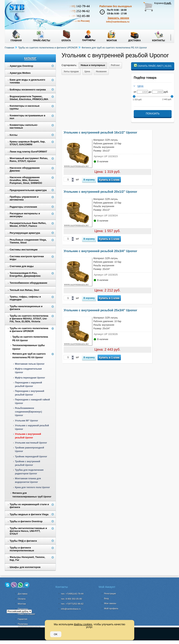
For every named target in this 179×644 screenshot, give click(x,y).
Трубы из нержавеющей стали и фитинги (29, 506)
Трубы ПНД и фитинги (23, 541)
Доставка (134, 40)
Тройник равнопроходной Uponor (30, 449)
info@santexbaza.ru (118, 22)
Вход (106, 598)
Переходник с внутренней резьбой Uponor (30, 393)
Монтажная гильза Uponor (30, 364)
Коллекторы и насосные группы (25, 107)
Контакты (158, 40)
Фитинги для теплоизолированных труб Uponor (32, 495)
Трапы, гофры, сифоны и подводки (25, 298)
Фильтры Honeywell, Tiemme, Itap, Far (27, 559)
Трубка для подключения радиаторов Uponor (29, 472)
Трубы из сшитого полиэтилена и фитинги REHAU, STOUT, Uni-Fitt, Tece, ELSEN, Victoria (29, 319)
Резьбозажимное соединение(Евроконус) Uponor (28, 412)
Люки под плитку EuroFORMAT (28, 152)
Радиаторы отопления (23, 207)
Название (101, 71)
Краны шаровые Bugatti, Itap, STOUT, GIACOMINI (27, 143)
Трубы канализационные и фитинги (26, 308)
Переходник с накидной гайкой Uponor (32, 401)
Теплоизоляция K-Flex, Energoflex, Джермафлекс (25, 274)
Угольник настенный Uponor (31, 443)
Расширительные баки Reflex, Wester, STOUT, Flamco (28, 225)
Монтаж (112, 40)
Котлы (14, 135)
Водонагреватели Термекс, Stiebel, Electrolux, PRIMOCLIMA (29, 98)
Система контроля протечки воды (27, 258)
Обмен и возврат (27, 614)
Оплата (66, 40)
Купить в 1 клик (109, 180)
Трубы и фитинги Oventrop (26, 521)
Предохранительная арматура (28, 190)
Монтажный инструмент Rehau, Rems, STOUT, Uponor (29, 160)
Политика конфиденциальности (29, 625)
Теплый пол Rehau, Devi (24, 290)
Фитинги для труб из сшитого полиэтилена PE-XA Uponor (114, 48)
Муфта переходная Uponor (30, 378)
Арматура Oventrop (21, 66)
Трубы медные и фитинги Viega (29, 514)
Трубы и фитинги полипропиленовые (22, 549)
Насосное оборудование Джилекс (25, 169)
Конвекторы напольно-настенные (24, 126)
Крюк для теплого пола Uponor (32, 487)
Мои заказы (110, 603)
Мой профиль (111, 608)
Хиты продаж (71, 71)
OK (56, 634)
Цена (87, 71)
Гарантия (23, 619)
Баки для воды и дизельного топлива (27, 81)
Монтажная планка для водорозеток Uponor (28, 480)
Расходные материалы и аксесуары (25, 215)
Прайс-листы (41, 40)
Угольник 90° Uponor (27, 421)
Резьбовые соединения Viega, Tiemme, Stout (28, 241)
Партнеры (89, 40)
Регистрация (110, 594)
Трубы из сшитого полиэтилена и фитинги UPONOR (48, 48)
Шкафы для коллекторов (25, 567)
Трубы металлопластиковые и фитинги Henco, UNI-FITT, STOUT (28, 531)
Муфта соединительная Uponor (28, 371)
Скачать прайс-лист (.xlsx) (153, 66)
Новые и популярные (93, 65)
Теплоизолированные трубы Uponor (29, 347)
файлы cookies (83, 624)
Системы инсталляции (24, 250)
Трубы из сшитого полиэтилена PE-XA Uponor (30, 339)
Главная (16, 40)
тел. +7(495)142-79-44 (72, 594)
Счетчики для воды (22, 266)
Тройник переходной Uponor (31, 457)
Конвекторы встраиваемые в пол (27, 117)
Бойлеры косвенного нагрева (28, 90)
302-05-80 (71, 599)
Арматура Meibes (20, 73)
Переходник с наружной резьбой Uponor (29, 384)
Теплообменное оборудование (28, 283)
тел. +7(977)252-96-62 (72, 604)
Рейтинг (115, 65)
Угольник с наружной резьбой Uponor (32, 427)
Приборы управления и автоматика (24, 198)
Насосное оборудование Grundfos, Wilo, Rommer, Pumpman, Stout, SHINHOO (26, 180)
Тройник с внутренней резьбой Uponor (28, 463)
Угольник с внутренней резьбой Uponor (28, 436)
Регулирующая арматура (25, 233)
